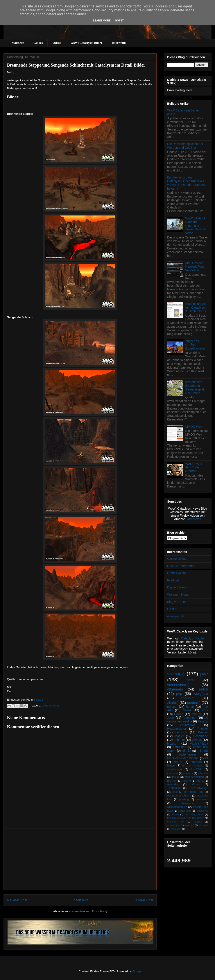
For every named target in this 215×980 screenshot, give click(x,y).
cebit (175, 792)
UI (206, 758)
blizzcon (173, 743)
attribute (203, 773)
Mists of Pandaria (192, 766)
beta (190, 680)
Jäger (171, 718)
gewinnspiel (174, 825)
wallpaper (176, 829)
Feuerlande (202, 811)
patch (203, 689)
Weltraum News (178, 595)
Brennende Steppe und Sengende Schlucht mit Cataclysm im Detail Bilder (76, 65)
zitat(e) (173, 703)
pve (204, 674)
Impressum (119, 43)
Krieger (203, 732)
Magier (179, 736)
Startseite (18, 43)
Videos (57, 43)
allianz (187, 710)
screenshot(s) (50, 705)
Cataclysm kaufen (193, 638)
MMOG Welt (194, 427)
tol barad (203, 825)
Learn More (102, 20)
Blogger (137, 971)
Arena (200, 781)
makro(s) (189, 825)
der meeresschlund (179, 796)
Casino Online (177, 559)
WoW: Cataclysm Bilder (86, 43)
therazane (188, 803)
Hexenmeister (177, 729)
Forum (175, 814)
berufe (178, 762)
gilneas (197, 740)
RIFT (185, 818)
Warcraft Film (176, 822)
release (172, 707)
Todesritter (189, 718)
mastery (188, 773)
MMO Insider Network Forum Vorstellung (196, 267)
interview (173, 773)
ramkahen (202, 799)
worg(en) (201, 694)
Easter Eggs (184, 811)
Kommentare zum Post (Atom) (88, 911)
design (175, 777)
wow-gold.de (176, 616)
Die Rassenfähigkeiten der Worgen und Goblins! (185, 146)
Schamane (201, 736)
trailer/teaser (188, 754)
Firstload (173, 580)
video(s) (176, 674)
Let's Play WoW (194, 814)
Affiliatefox (194, 519)
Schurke (179, 740)
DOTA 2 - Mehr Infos (181, 566)
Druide (179, 714)
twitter (171, 765)
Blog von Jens (177, 602)
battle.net (179, 747)
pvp (179, 694)
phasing (184, 799)
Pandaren (173, 818)
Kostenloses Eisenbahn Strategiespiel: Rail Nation (195, 387)
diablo (186, 751)
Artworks (173, 784)
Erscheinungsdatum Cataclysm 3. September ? (196, 307)
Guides (38, 43)
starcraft (196, 762)
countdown (188, 725)
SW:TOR (196, 770)
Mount (196, 784)
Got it (119, 20)
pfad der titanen (194, 777)
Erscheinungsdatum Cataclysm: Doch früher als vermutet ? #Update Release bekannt (187, 183)
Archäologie (175, 770)
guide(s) (194, 703)
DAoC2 (172, 609)
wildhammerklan (177, 807)
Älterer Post (144, 900)
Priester (203, 729)
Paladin (203, 721)
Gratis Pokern (177, 573)
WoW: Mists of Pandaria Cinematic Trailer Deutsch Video (196, 226)
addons (198, 822)
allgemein (175, 689)
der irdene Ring (193, 792)
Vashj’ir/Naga (199, 743)
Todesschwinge (199, 788)
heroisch (181, 732)
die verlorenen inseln (188, 720)
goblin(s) (188, 698)
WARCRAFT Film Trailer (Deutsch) (194, 468)
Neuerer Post (17, 900)
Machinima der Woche (183, 758)
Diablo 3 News (177, 587)
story (205, 710)
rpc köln (172, 781)
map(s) (196, 714)
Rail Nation (198, 818)
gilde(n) (203, 751)
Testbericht (174, 788)
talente (187, 781)
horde (190, 707)
